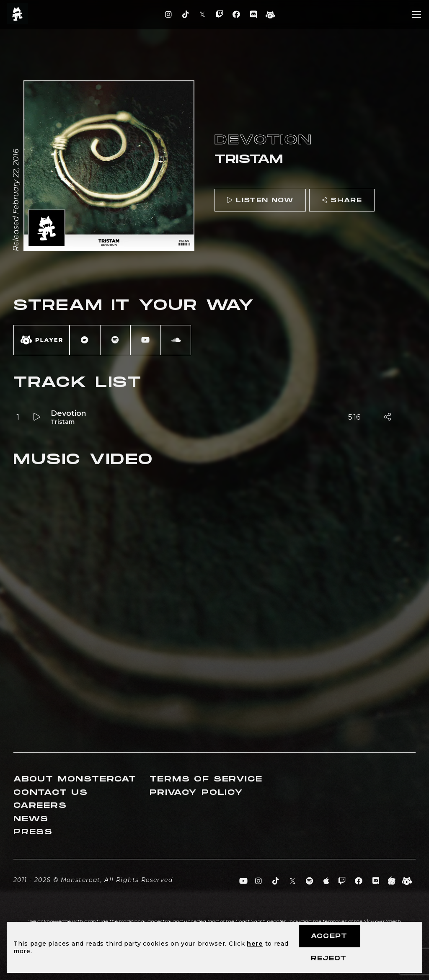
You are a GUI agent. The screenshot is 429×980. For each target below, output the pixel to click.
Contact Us (51, 793)
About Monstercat (75, 779)
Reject (329, 958)
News (31, 819)
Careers (40, 806)
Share (342, 200)
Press (33, 832)
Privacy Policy (196, 793)
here (255, 944)
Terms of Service (206, 779)
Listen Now (260, 200)
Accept (329, 936)
